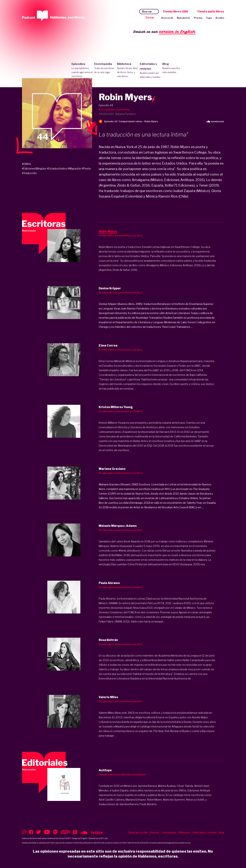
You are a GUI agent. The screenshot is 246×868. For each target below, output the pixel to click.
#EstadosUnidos (57, 168)
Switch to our (164, 32)
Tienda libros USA (175, 12)
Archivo (220, 18)
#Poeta (86, 168)
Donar (150, 18)
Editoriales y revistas (150, 71)
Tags (209, 18)
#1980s (26, 164)
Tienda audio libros (211, 12)
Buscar (147, 12)
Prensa (198, 18)
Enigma (84, 838)
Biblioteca (128, 70)
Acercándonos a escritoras (114, 110)
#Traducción (29, 173)
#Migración (74, 168)
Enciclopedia (105, 68)
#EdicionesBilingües (34, 168)
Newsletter (184, 18)
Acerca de (167, 18)
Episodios (82, 70)
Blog (173, 68)
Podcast (155, 833)
